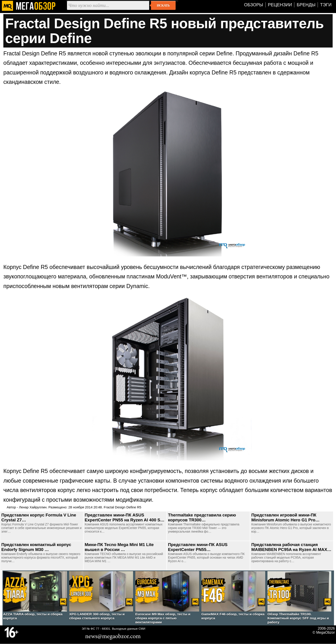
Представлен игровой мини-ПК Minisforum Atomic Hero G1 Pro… (285, 517)
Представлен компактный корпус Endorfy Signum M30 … (36, 547)
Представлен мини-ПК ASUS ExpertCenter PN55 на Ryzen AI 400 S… (125, 517)
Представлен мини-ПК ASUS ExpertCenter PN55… (198, 547)
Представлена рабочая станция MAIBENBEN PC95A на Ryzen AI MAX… (291, 547)
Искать (163, 5)
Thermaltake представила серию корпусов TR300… (202, 517)
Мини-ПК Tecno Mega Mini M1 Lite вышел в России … (119, 547)
